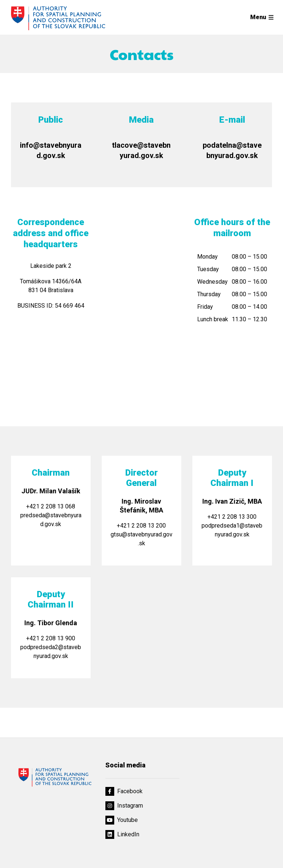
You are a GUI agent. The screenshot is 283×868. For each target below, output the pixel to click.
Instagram (124, 806)
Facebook (124, 791)
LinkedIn (122, 834)
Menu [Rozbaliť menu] (258, 17)
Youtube (122, 820)
